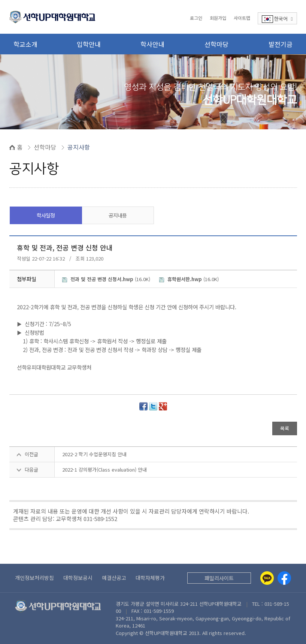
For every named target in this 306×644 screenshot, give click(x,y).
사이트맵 (242, 18)
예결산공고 (114, 578)
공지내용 (118, 215)
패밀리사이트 (219, 578)
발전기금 (281, 44)
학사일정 (46, 215)
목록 (285, 428)
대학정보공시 (78, 578)
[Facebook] (284, 578)
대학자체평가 (150, 578)
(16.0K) (107, 279)
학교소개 (25, 44)
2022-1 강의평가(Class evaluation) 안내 (104, 470)
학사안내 (152, 44)
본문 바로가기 (0, 0)
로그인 (196, 18)
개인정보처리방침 (34, 578)
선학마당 (216, 44)
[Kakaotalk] (267, 578)
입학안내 (89, 44)
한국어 (277, 19)
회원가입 (218, 18)
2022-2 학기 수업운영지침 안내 (94, 454)
